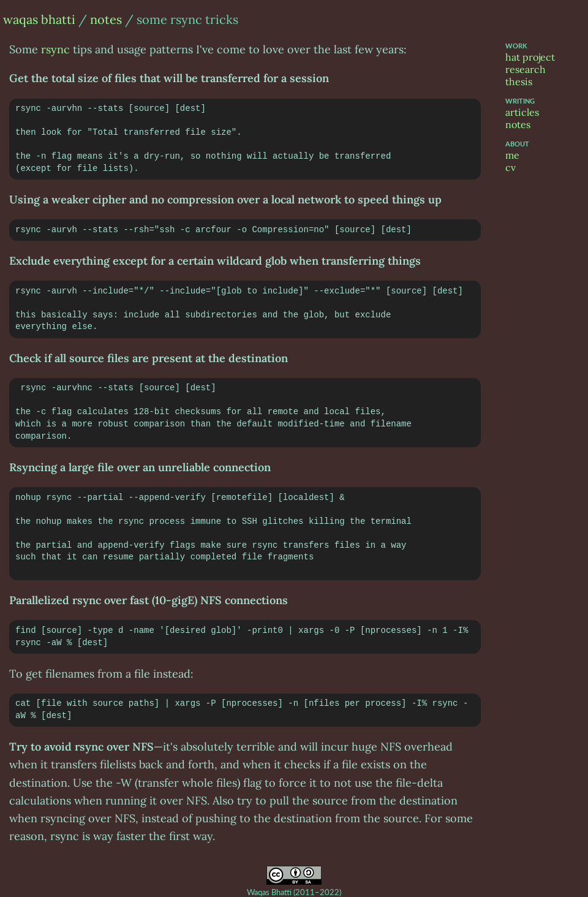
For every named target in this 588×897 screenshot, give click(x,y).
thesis (519, 81)
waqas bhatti (39, 19)
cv (511, 167)
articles (522, 112)
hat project (530, 57)
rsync (55, 49)
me (512, 155)
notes (106, 19)
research (526, 69)
